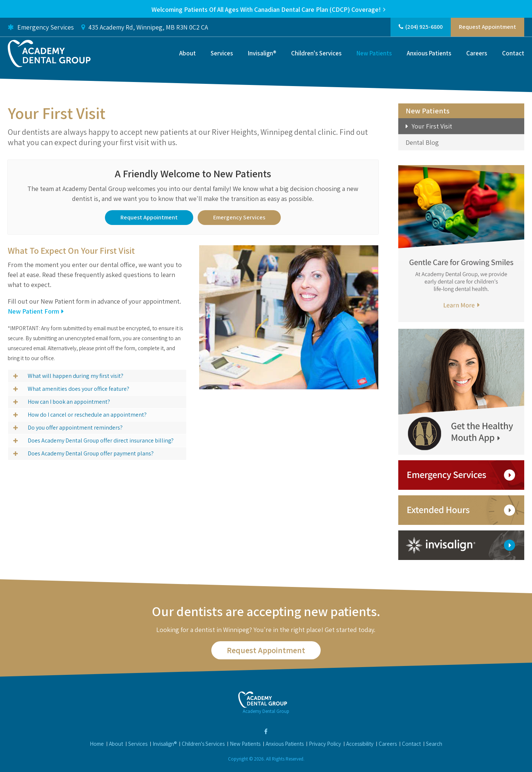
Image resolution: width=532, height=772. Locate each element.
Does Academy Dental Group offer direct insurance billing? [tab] (101, 440)
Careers (477, 54)
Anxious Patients (429, 54)
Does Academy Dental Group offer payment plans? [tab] (91, 453)
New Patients (374, 54)
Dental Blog (422, 142)
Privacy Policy (325, 744)
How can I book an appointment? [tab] (69, 401)
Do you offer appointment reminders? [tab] (75, 427)
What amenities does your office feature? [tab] (79, 388)
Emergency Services (41, 28)
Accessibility (360, 744)
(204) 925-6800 (424, 28)
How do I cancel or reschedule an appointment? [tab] (87, 414)
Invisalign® (262, 54)
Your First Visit (432, 126)
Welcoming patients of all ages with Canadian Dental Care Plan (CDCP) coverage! (266, 9)
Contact (513, 54)
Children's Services (316, 54)
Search (434, 744)
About (187, 54)
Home (97, 744)
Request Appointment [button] (487, 28)
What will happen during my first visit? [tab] (76, 375)
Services (222, 54)
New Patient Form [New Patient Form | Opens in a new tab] (33, 311)
